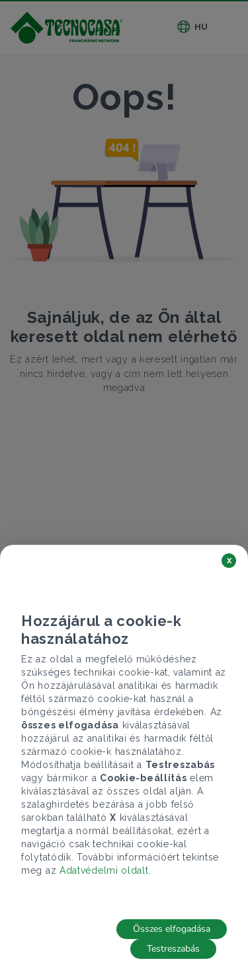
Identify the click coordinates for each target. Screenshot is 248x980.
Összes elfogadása (172, 929)
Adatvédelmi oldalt (104, 870)
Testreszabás (173, 949)
